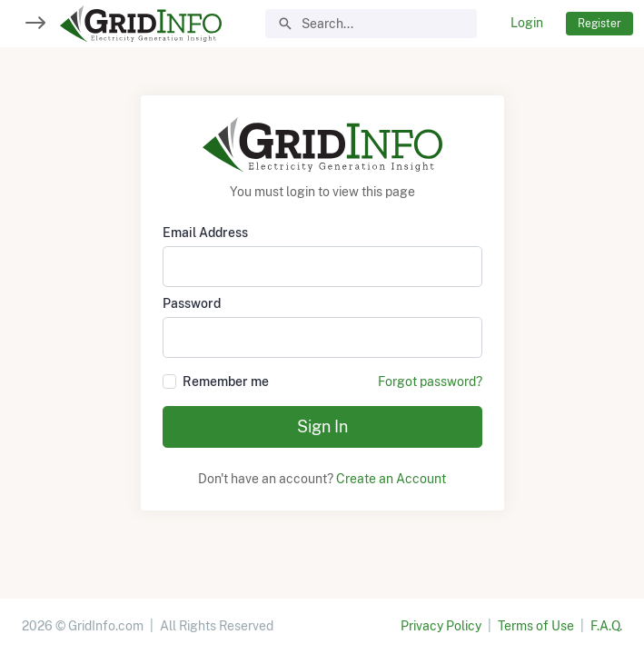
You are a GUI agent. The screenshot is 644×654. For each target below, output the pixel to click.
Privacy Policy (441, 626)
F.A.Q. (606, 626)
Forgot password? (430, 381)
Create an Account (391, 479)
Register (599, 23)
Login (527, 23)
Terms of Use (536, 626)
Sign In (322, 426)
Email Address (205, 233)
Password (192, 303)
